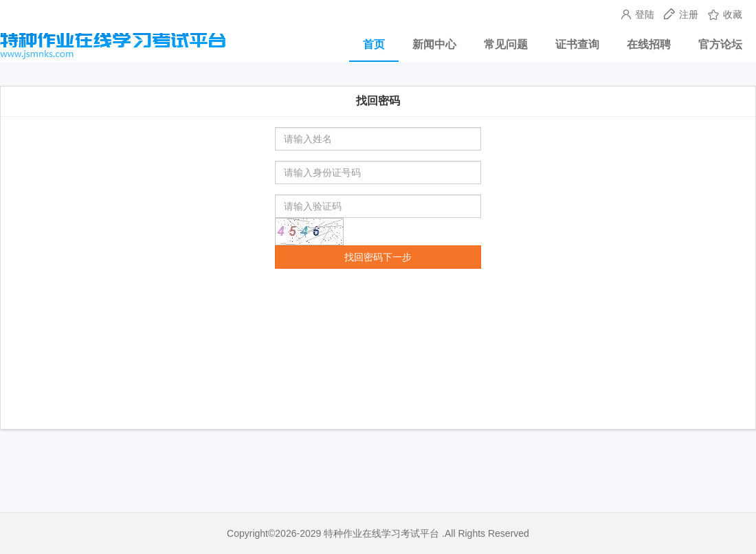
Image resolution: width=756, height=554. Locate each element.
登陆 (639, 14)
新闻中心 (434, 44)
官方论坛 (720, 44)
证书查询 (577, 44)
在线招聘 (649, 44)
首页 (374, 44)
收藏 (725, 14)
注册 (682, 14)
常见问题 (506, 44)
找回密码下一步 (378, 257)
